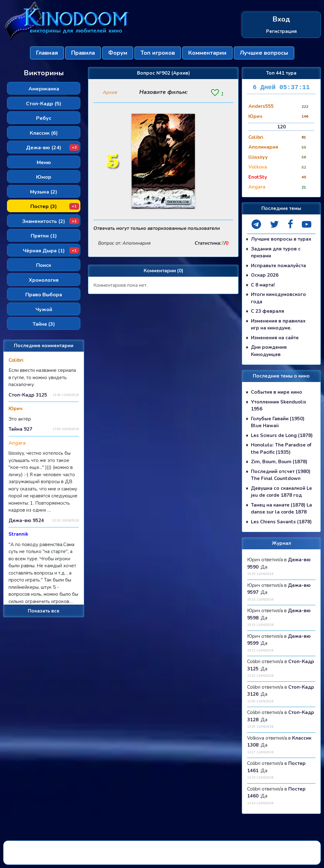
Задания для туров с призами (276, 252)
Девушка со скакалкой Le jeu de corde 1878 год (281, 492)
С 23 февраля (268, 311)
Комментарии (207, 53)
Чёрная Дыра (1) (51, 251)
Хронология (44, 280)
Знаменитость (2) (51, 221)
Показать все (44, 611)
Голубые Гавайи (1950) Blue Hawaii (278, 422)
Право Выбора (44, 295)
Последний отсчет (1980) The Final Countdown (281, 475)
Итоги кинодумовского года (278, 298)
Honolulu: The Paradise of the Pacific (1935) (281, 449)
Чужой (44, 310)
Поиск (44, 265)
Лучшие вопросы (264, 53)
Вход (281, 19)
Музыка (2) (44, 192)
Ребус (44, 118)
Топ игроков (158, 53)
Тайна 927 (20, 429)
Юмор (44, 177)
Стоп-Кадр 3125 (28, 395)
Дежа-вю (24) (53, 148)
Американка (44, 89)
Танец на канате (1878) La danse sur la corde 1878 (281, 509)
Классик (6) (44, 133)
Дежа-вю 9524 (26, 520)
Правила (83, 53)
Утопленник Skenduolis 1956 (279, 406)
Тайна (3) (44, 324)
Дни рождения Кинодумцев (269, 351)
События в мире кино (277, 392)
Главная (47, 53)
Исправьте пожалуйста (278, 266)
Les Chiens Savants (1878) (281, 522)
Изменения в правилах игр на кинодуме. (278, 325)
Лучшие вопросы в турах (281, 239)
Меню (44, 163)
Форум (118, 53)
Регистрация (281, 31)
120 (281, 127)
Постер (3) (55, 206)
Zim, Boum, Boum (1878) (279, 462)
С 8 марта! (263, 285)
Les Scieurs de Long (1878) (282, 435)
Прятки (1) (44, 236)
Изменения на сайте (275, 338)
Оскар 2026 (265, 275)
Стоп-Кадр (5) (44, 104)
